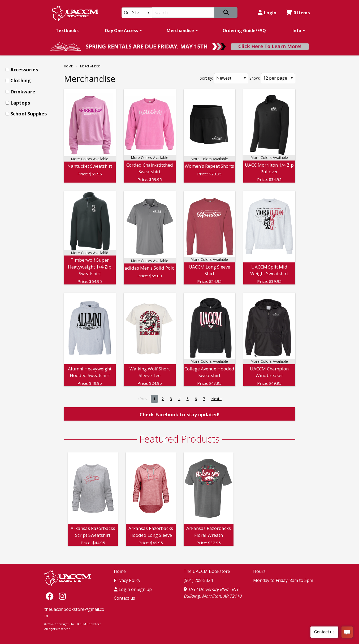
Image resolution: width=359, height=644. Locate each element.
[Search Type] (137, 13)
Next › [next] (216, 399)
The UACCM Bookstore (207, 571)
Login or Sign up (133, 589)
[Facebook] (51, 596)
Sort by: (206, 78)
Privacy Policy (127, 580)
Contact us (124, 598)
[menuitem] (67, 31)
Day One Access (122, 31)
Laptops (20, 103)
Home (68, 66)
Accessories (24, 70)
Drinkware (23, 92)
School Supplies (29, 114)
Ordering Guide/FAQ (244, 31)
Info (297, 31)
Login (267, 13)
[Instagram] (62, 596)
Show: (255, 78)
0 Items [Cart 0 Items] (298, 13)
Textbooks (67, 31)
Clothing (21, 80)
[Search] (183, 12)
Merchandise (180, 31)
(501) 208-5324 (198, 580)
